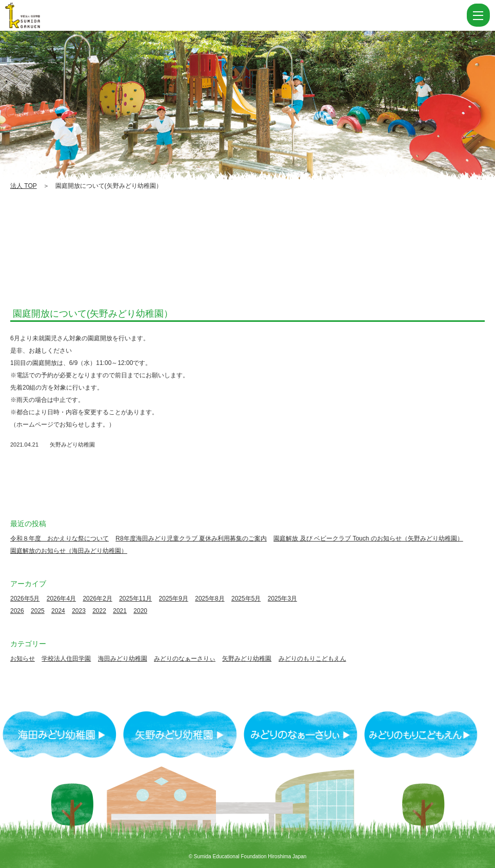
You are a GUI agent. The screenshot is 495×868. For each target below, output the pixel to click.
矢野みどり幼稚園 (72, 445)
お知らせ (23, 659)
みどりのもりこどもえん (312, 659)
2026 (17, 611)
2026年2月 (97, 599)
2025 (38, 611)
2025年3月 (282, 599)
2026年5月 (25, 599)
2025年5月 (246, 599)
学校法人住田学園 (66, 659)
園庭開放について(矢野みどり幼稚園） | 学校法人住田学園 (41, 15)
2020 (140, 611)
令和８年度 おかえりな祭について (60, 538)
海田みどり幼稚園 (123, 659)
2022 (99, 611)
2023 (79, 611)
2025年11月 (135, 599)
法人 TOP (24, 186)
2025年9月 (174, 599)
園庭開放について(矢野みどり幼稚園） (93, 314)
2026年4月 (61, 599)
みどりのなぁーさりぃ (185, 659)
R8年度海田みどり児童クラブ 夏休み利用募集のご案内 (191, 538)
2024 (58, 611)
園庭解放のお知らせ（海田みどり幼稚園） (69, 551)
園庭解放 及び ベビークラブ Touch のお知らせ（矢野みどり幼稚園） (368, 538)
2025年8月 (210, 599)
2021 (120, 611)
